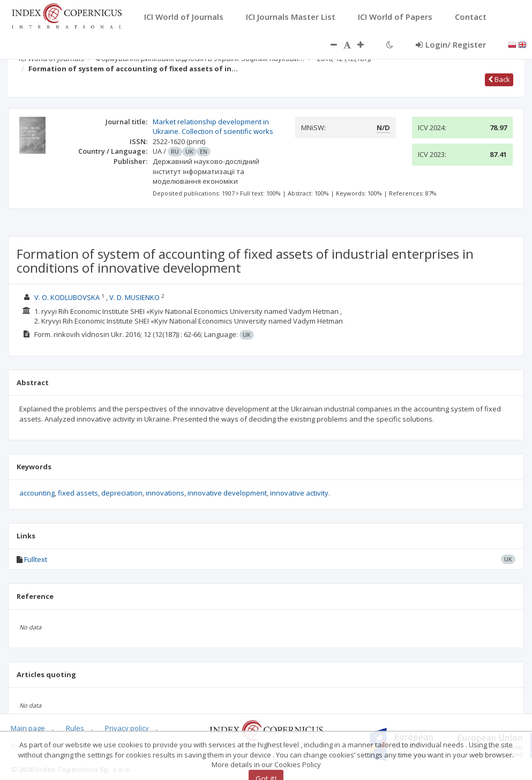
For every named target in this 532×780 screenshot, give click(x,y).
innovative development (227, 493)
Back (499, 79)
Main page (28, 728)
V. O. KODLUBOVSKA (67, 297)
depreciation (122, 493)
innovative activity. (300, 493)
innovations (165, 493)
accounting (37, 493)
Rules (75, 728)
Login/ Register (451, 44)
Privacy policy (127, 728)
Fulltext (36, 559)
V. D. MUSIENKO (134, 297)
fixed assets (78, 493)
